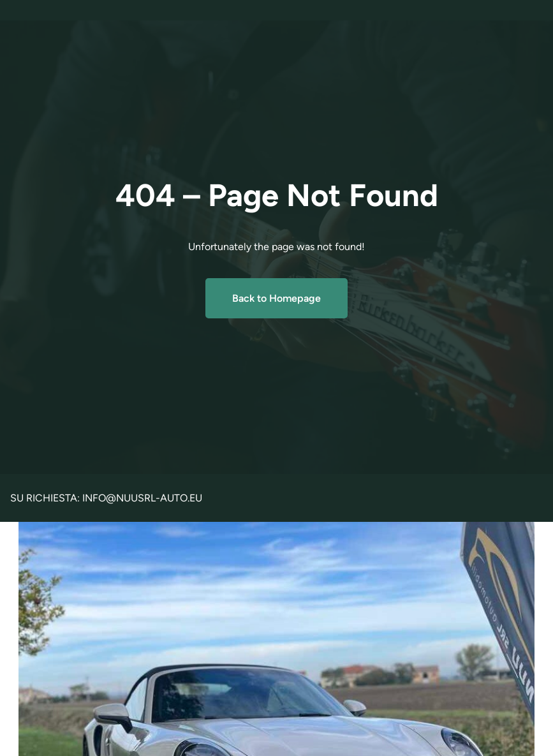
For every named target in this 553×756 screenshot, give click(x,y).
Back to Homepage (276, 298)
